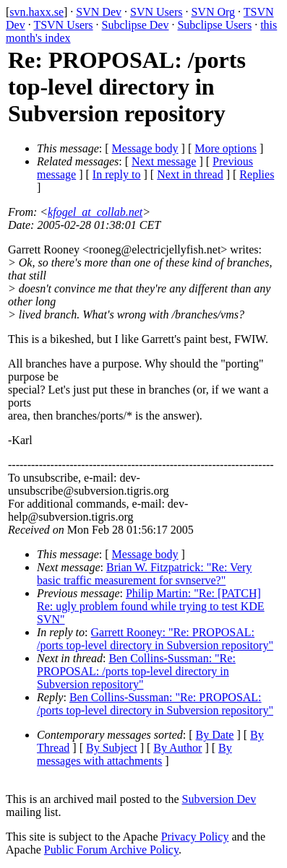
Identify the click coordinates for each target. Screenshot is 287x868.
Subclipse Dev (136, 25)
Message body (145, 148)
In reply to (117, 174)
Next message (164, 161)
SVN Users (156, 12)
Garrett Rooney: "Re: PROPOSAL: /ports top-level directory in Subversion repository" (155, 639)
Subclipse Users (214, 25)
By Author (177, 748)
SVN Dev (99, 12)
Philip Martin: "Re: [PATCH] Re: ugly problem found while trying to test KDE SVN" (151, 606)
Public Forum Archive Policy (111, 850)
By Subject (112, 748)
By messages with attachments (134, 754)
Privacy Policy (195, 837)
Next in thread (190, 174)
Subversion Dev (219, 799)
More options (226, 148)
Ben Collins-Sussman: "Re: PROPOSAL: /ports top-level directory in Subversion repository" (136, 671)
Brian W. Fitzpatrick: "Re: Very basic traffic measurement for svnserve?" (144, 574)
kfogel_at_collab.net (95, 212)
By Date (215, 735)
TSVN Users (63, 25)
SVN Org (213, 12)
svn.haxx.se (37, 12)
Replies (257, 174)
